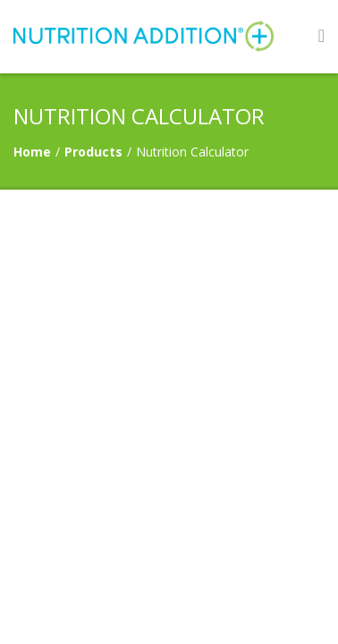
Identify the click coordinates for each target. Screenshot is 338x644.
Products (93, 152)
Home (32, 152)
